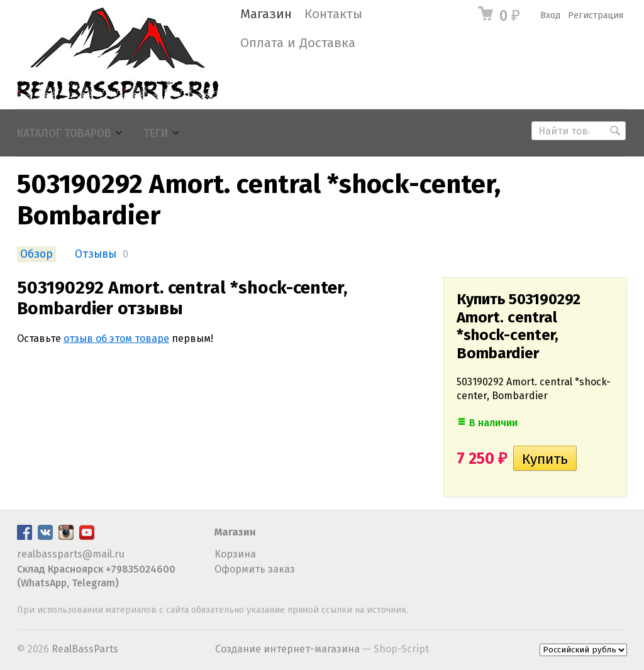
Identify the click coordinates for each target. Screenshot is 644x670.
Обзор (36, 254)
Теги (156, 134)
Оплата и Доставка (298, 43)
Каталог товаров (64, 134)
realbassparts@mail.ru (71, 554)
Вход (550, 15)
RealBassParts (85, 649)
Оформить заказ (255, 569)
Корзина (235, 554)
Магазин (266, 14)
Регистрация (596, 15)
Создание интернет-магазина (287, 649)
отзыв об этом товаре (116, 338)
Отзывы (96, 254)
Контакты (333, 14)
